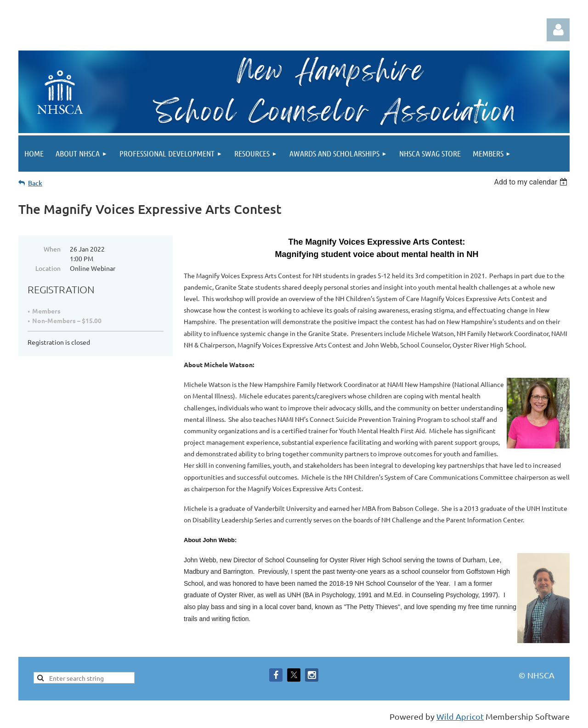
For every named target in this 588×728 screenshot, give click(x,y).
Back (35, 183)
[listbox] (532, 182)
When (52, 249)
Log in (558, 30)
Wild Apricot (460, 716)
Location (48, 268)
